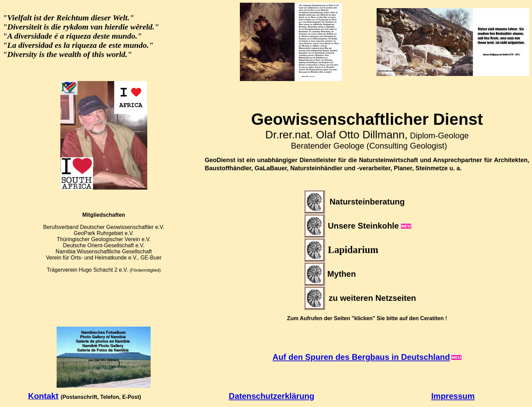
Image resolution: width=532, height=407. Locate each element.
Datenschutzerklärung (271, 396)
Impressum (453, 396)
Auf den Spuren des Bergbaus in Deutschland (361, 357)
